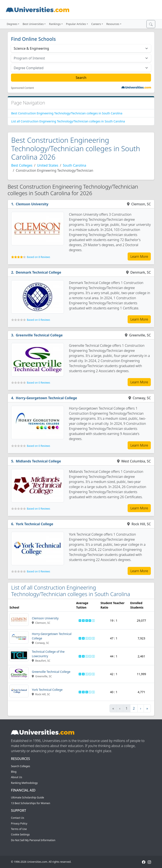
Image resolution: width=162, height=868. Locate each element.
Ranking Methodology (24, 783)
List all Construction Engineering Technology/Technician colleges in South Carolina (68, 121)
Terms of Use (19, 829)
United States (48, 165)
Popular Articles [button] (76, 24)
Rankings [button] (55, 24)
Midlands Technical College (38, 461)
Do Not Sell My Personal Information (33, 840)
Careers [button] (96, 24)
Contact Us (18, 818)
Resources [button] (113, 24)
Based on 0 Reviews (38, 320)
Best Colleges (22, 165)
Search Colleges (21, 766)
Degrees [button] (12, 24)
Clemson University (32, 204)
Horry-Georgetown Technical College (47, 398)
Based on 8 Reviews (38, 257)
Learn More (139, 256)
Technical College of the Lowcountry (48, 654)
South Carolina (74, 165)
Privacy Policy (19, 823)
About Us (17, 777)
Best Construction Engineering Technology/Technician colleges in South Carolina (67, 113)
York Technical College (35, 524)
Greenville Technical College (39, 335)
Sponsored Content (22, 88)
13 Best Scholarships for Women (31, 803)
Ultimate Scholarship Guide (28, 797)
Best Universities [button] (33, 24)
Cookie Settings (20, 834)
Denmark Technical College (38, 272)
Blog (14, 772)
